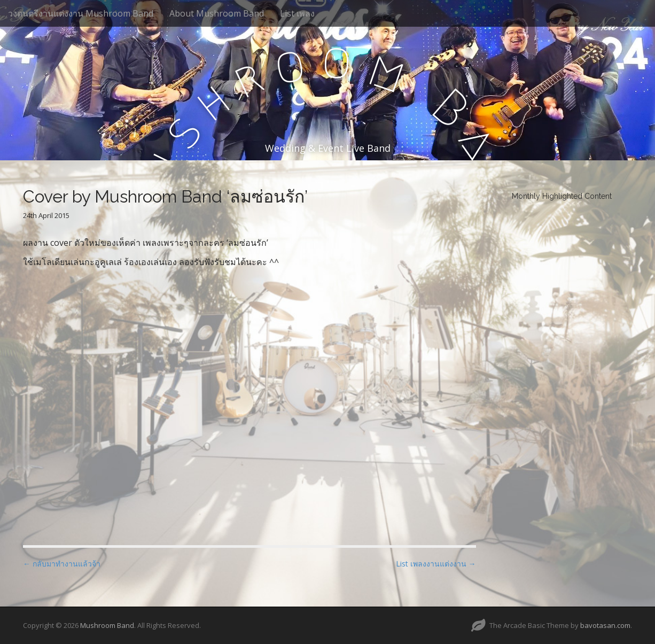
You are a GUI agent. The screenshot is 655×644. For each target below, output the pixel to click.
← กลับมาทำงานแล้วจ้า (62, 564)
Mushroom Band (107, 625)
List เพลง (297, 13)
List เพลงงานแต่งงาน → (436, 564)
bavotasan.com (605, 625)
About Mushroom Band (217, 13)
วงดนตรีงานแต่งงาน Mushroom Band (81, 13)
